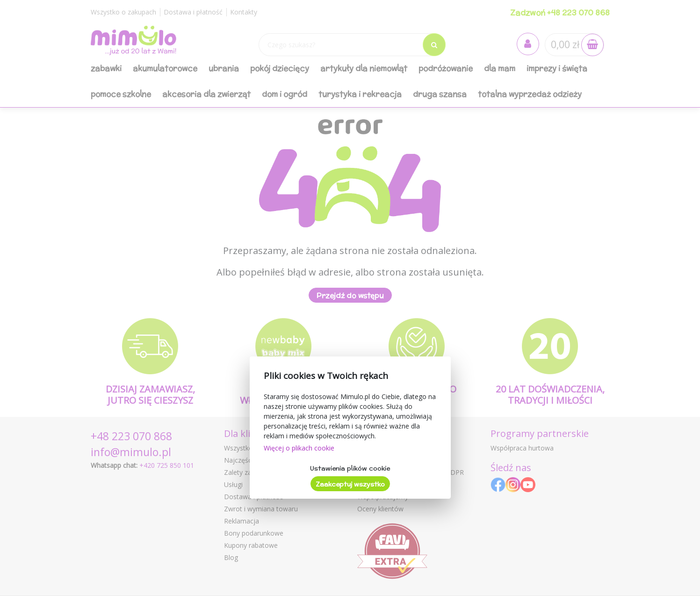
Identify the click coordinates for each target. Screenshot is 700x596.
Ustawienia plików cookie (350, 468)
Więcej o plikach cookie (299, 448)
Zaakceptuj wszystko (350, 484)
